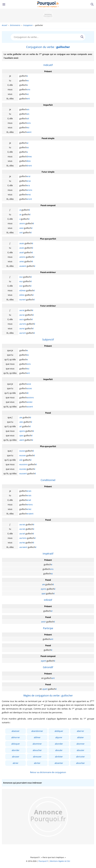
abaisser (16, 731)
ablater (80, 737)
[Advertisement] (48, 16)
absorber (80, 763)
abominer (37, 744)
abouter (81, 750)
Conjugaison (28, 25)
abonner (81, 744)
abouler (59, 750)
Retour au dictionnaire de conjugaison (48, 772)
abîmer (37, 737)
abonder (59, 744)
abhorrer (16, 737)
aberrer (80, 731)
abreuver (37, 757)
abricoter (80, 757)
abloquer (16, 744)
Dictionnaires (15, 25)
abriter (37, 763)
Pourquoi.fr (43, 861)
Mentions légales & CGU (60, 861)
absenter (59, 763)
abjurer (59, 737)
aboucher (37, 750)
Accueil (5, 25)
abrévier (59, 757)
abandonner (37, 731)
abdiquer (59, 731)
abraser (16, 757)
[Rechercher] (82, 37)
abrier (16, 763)
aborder (16, 750)
